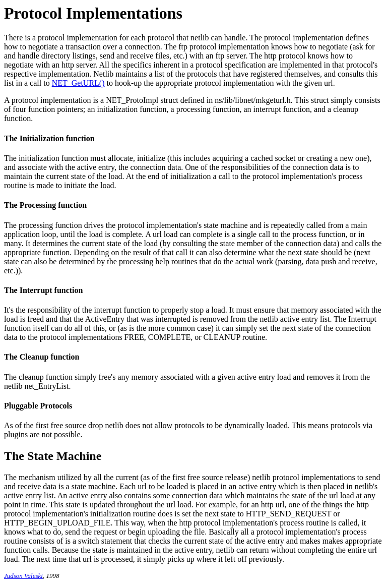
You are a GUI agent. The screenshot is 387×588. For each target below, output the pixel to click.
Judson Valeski (23, 576)
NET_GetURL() (78, 83)
